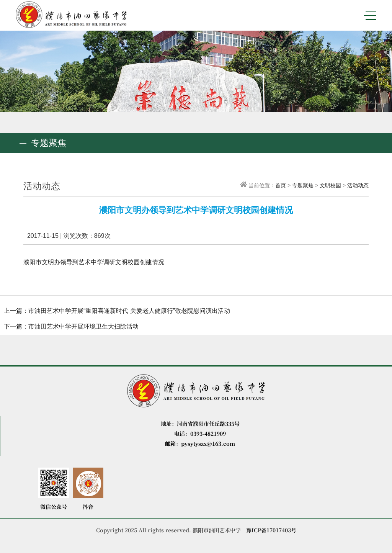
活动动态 (358, 185)
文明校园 (330, 185)
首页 (281, 185)
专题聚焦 (303, 185)
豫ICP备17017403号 (271, 530)
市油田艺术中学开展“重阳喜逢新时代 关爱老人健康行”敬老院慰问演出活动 (129, 311)
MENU (370, 16)
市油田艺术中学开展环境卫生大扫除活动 (83, 326)
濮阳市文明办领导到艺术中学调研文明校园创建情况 (94, 262)
